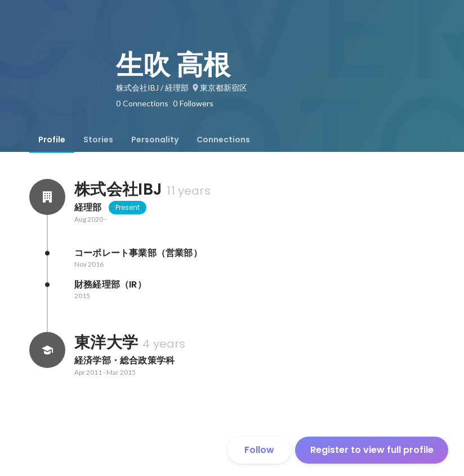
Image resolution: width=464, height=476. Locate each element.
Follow (259, 450)
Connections (223, 140)
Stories (98, 140)
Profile (52, 140)
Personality (155, 140)
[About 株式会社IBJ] (47, 197)
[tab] (52, 140)
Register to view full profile (372, 450)
